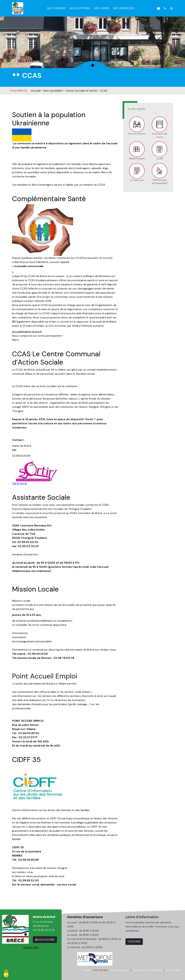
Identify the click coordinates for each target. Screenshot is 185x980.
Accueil (36, 91)
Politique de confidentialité (147, 970)
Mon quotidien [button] (80, 8)
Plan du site (101, 970)
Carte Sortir (20, 483)
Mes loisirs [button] (102, 8)
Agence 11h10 (172, 970)
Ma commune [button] (57, 8)
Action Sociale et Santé (81, 91)
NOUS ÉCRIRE (46, 940)
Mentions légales (120, 970)
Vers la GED (31, 947)
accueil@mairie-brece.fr (27, 332)
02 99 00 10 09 (46, 930)
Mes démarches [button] (124, 8)
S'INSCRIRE (134, 942)
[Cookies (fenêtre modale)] (6, 974)
